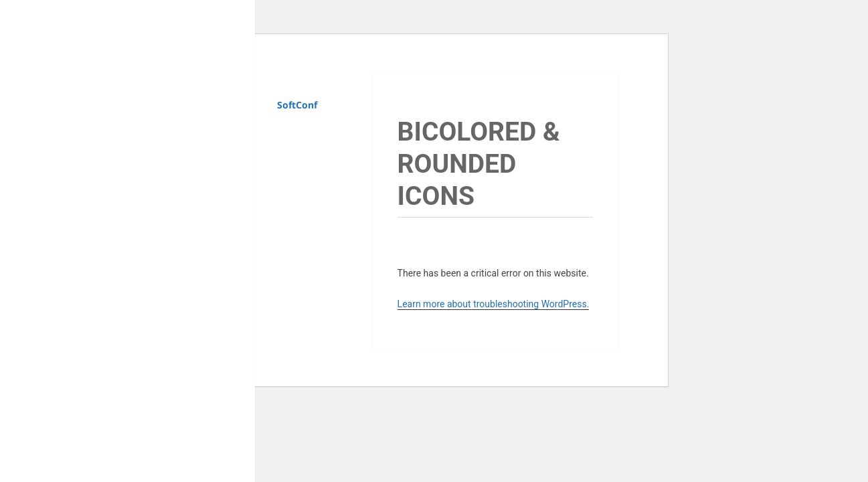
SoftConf (297, 105)
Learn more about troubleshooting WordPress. (494, 304)
